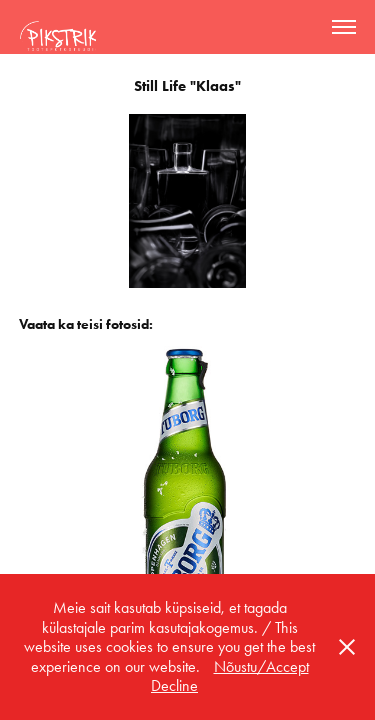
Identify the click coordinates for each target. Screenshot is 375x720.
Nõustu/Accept (261, 666)
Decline (174, 685)
